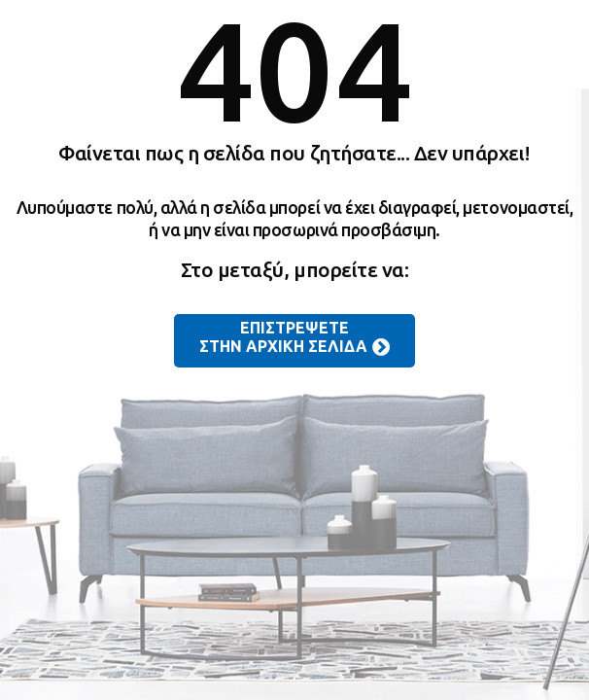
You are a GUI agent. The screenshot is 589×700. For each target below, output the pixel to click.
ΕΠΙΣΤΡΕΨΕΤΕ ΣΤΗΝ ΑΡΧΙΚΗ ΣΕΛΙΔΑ (294, 338)
